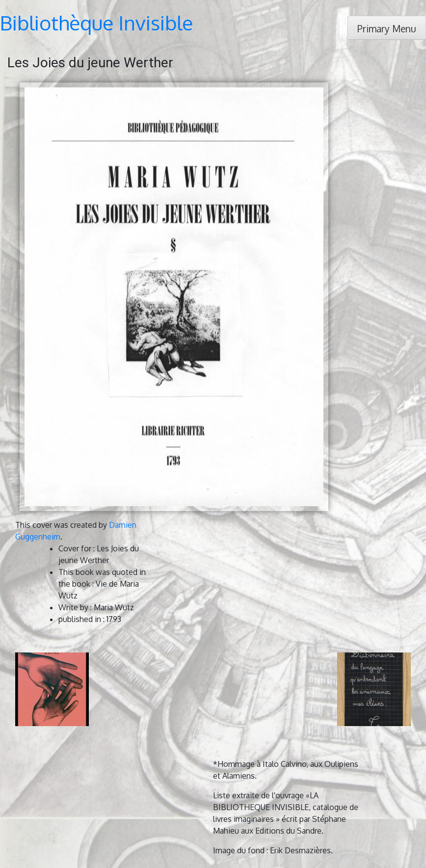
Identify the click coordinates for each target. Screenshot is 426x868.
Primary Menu (387, 29)
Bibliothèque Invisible (96, 23)
